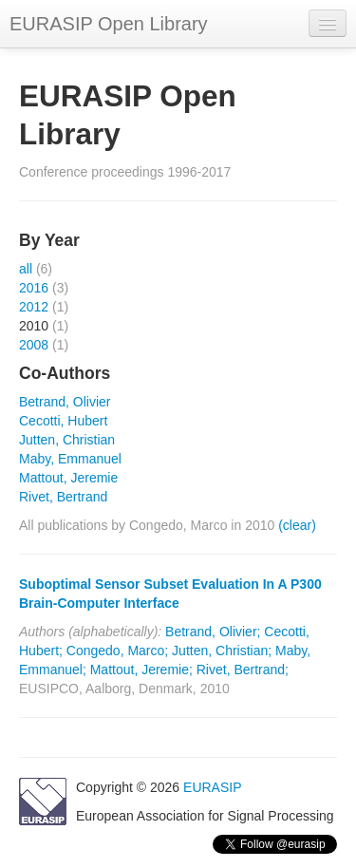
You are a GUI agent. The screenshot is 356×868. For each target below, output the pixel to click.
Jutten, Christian (67, 440)
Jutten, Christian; (222, 651)
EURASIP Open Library (109, 24)
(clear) (297, 525)
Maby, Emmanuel (70, 459)
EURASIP (212, 787)
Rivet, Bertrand (63, 497)
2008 (34, 345)
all (26, 269)
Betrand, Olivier (65, 402)
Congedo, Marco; (117, 651)
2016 (34, 288)
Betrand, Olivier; (213, 632)
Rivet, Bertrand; (243, 670)
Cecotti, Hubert (63, 421)
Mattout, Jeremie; (141, 670)
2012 (34, 307)
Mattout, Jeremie (68, 478)
